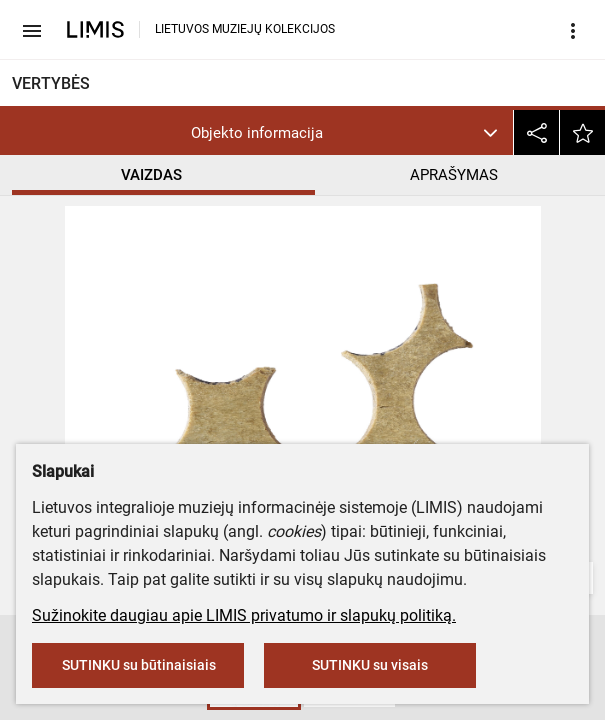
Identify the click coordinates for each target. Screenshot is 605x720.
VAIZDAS (151, 175)
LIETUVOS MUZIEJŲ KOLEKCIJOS (245, 29)
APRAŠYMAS (454, 175)
